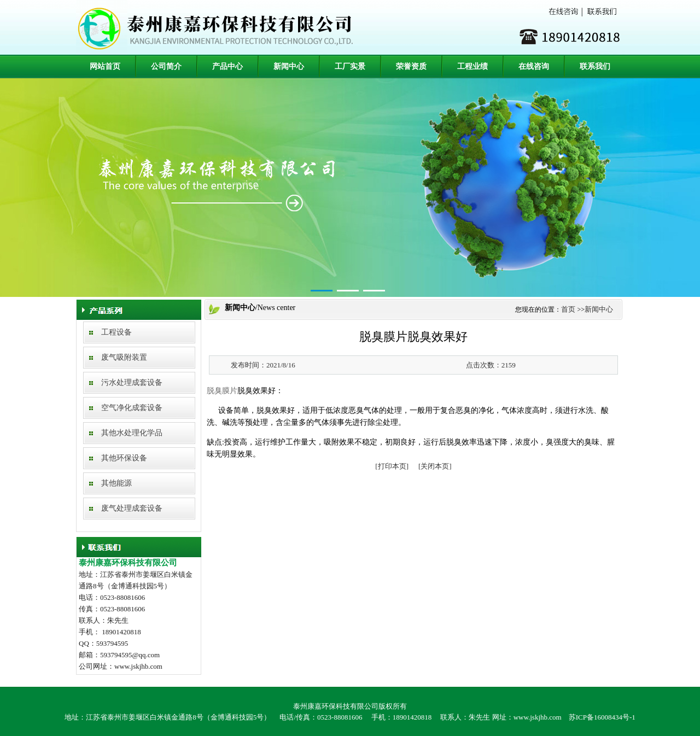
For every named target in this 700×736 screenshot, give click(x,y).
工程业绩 (472, 66)
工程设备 (116, 332)
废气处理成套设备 (132, 508)
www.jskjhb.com (538, 717)
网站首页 (105, 66)
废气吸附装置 (124, 357)
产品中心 (227, 66)
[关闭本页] (435, 466)
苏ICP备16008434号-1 (602, 717)
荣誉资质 (411, 66)
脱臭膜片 (222, 391)
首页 (568, 309)
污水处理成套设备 (132, 382)
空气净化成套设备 (132, 408)
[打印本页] (392, 466)
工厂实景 (350, 66)
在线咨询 (534, 66)
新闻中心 (289, 66)
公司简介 (166, 66)
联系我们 (595, 66)
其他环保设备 (124, 458)
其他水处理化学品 (132, 433)
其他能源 (116, 483)
